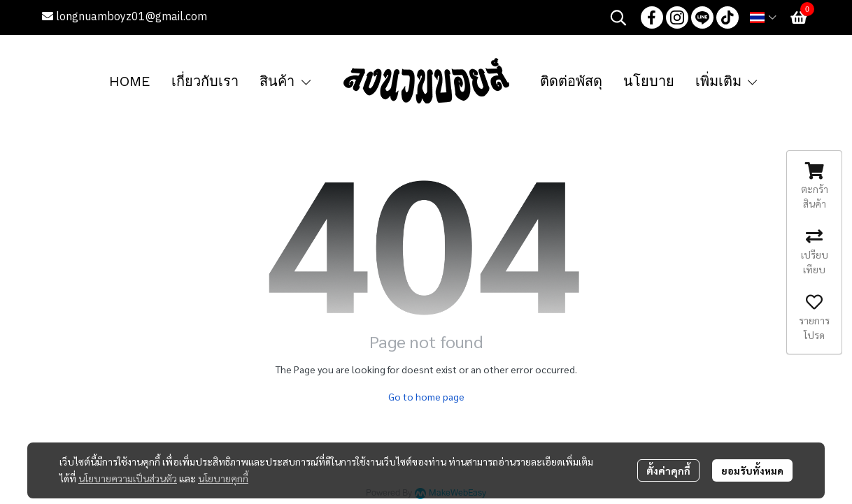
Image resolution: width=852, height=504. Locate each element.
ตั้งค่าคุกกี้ (668, 470)
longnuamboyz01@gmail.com (125, 17)
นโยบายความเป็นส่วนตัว (128, 478)
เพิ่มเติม (727, 81)
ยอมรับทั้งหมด (752, 470)
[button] (618, 17)
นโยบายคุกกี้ (223, 478)
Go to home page (426, 396)
